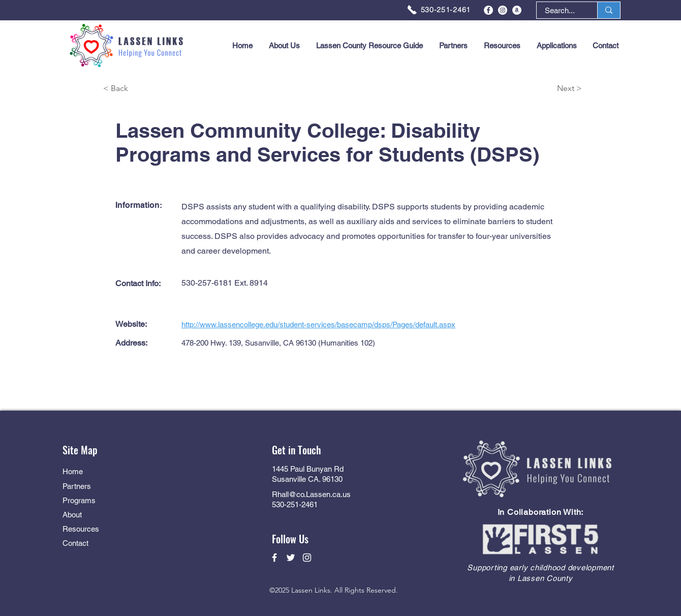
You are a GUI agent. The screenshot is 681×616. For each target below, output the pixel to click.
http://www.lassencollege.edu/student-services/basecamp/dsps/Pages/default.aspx (318, 325)
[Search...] (560, 10)
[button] (556, 46)
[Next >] (546, 89)
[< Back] (139, 89)
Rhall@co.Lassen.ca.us (311, 494)
